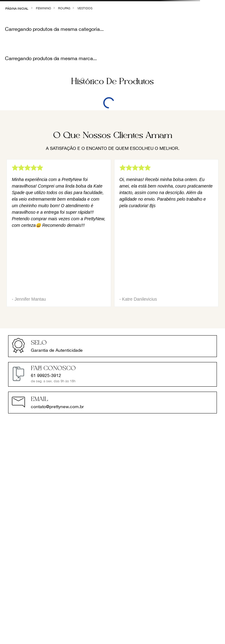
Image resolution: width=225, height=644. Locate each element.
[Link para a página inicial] (17, 8)
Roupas (64, 8)
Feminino (44, 8)
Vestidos (85, 8)
